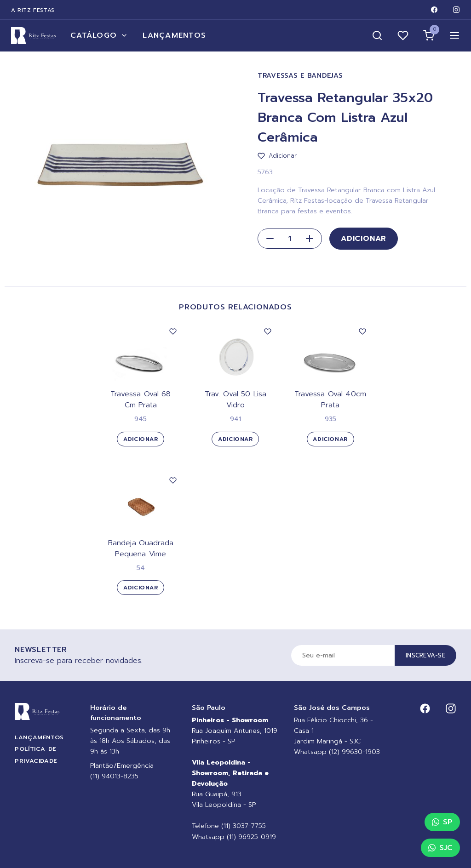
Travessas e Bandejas (300, 76)
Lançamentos (174, 35)
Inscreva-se (425, 655)
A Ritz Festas (33, 10)
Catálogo (99, 35)
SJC (440, 848)
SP (442, 822)
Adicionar (364, 239)
